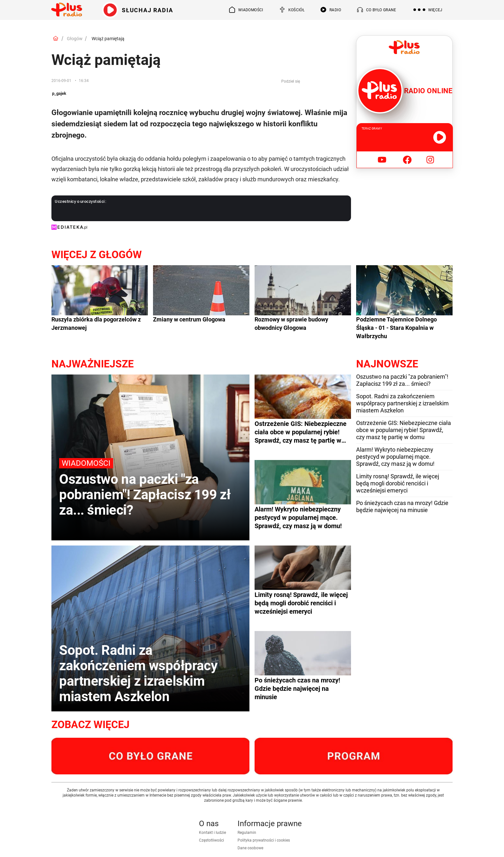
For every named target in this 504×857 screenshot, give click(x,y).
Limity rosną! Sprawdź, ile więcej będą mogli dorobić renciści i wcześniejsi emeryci (398, 483)
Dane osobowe (250, 848)
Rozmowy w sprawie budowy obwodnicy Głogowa (291, 324)
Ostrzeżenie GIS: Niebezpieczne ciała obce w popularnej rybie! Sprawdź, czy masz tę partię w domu (404, 430)
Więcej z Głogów (97, 255)
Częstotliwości (212, 840)
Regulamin (247, 833)
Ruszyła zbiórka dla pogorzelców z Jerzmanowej (96, 324)
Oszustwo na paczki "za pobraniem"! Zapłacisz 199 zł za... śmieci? (402, 380)
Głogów (75, 39)
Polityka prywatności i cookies (264, 840)
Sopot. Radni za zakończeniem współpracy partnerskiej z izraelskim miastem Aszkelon (402, 403)
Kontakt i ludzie (212, 833)
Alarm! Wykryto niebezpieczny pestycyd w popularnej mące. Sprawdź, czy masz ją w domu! (395, 457)
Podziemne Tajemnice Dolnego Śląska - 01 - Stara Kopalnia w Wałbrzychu (396, 328)
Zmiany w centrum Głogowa (189, 319)
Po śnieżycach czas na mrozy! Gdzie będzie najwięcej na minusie (402, 506)
